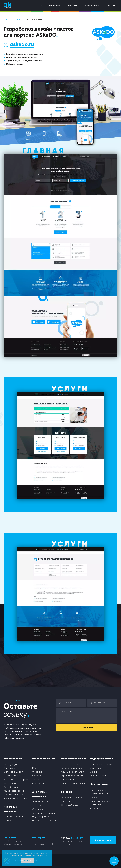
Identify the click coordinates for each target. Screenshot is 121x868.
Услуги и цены (91, 6)
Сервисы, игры (39, 809)
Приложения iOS (11, 821)
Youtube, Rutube (69, 780)
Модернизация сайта (14, 791)
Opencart (37, 776)
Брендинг (67, 792)
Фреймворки (38, 783)
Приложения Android (13, 817)
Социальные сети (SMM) (72, 772)
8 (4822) (72, 838)
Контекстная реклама (71, 768)
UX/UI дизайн (10, 783)
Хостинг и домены (98, 776)
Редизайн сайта (11, 787)
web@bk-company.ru (13, 841)
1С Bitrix (36, 765)
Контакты (111, 6)
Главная (39, 6)
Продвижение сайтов (74, 759)
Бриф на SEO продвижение (74, 783)
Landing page (10, 765)
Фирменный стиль (69, 805)
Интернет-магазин (12, 776)
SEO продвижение (70, 765)
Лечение (94, 772)
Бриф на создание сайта (16, 798)
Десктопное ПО (40, 802)
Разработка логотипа (71, 798)
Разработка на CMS (44, 759)
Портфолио (72, 6)
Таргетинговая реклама (73, 776)
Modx (35, 768)
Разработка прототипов (15, 795)
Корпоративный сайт (13, 772)
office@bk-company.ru (14, 844)
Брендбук (66, 801)
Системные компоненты (44, 813)
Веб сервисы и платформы (16, 780)
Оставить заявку (87, 728)
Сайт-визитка (10, 768)
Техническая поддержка (102, 765)
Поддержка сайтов (102, 759)
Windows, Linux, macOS (43, 806)
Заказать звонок (103, 840)
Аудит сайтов (96, 768)
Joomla (36, 780)
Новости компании (99, 794)
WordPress (37, 772)
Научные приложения (42, 817)
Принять (27, 861)
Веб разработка (13, 759)
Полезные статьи (98, 790)
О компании (55, 6)
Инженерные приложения (44, 821)
